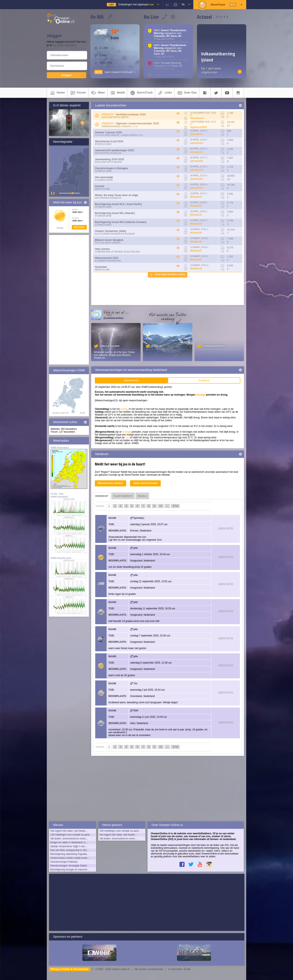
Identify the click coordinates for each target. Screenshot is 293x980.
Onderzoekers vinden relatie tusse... (70, 858)
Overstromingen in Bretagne (111, 168)
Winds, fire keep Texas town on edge (116, 195)
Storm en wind (103, 144)
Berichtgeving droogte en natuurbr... (70, 870)
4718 (175, 506)
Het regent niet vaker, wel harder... (69, 831)
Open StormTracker (145, 483)
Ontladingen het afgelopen (136, 4)
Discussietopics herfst (115, 117)
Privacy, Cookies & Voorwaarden (70, 969)
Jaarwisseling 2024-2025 (109, 159)
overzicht (102, 496)
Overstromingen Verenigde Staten (69, 866)
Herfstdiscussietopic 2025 (131, 114)
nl (183, 4)
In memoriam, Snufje (179, 969)
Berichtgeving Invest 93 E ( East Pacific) (118, 204)
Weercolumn (102, 189)
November (101, 267)
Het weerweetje (104, 177)
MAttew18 (196, 197)
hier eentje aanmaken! (65, 45)
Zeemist (99, 186)
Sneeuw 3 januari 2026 (108, 132)
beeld (117, 93)
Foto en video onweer (108, 243)
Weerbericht (131, 380)
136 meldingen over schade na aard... (71, 835)
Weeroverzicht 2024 (107, 258)
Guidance (204, 380)
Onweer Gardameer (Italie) (111, 231)
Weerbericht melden (110, 483)
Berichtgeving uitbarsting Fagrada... (69, 854)
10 (161, 506)
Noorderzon (197, 118)
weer (98, 93)
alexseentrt (197, 134)
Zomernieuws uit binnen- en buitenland (117, 252)
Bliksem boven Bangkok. (109, 240)
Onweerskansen (111, 126)
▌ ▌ (53, 193)
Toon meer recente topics (170, 275)
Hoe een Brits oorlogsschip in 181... (69, 850)
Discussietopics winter (108, 162)
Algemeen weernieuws (108, 261)
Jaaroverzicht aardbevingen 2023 (114, 150)
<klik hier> (77, 212)
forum (78, 93)
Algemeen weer (104, 180)
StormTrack (141, 93)
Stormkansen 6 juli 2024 (109, 141)
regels (142, 496)
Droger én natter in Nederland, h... (69, 842)
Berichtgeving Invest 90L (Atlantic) (115, 213)
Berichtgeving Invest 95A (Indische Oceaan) (121, 222)
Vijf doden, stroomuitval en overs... (69, 839)
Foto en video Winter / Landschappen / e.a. (119, 135)
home (57, 93)
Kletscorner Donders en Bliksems (115, 234)
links (165, 93)
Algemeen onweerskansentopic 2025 (137, 123)
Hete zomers (102, 249)
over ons (187, 93)
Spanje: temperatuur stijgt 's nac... (69, 846)
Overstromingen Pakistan (64, 862)
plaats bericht (123, 496)
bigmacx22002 (199, 127)
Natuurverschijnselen (108, 153)
